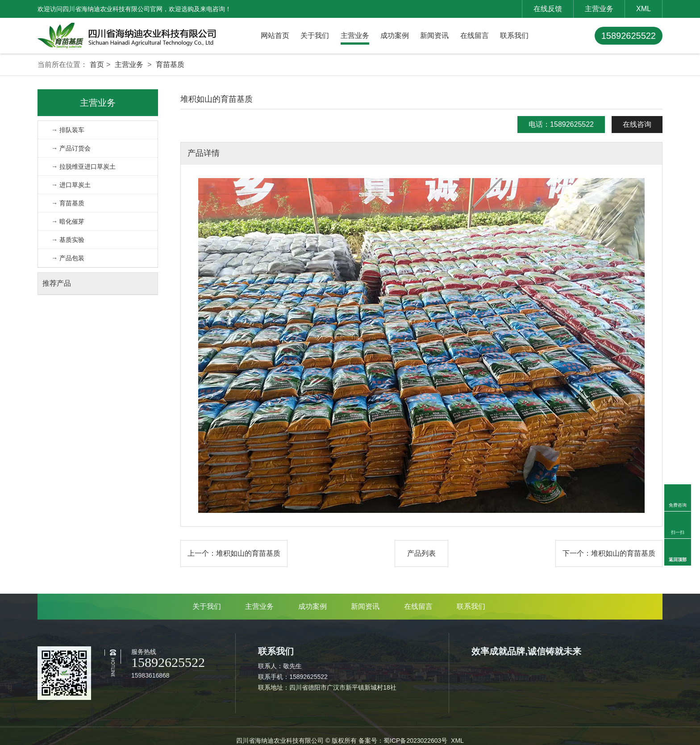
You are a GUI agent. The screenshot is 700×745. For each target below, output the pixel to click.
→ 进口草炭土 (71, 185)
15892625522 (629, 36)
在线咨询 (637, 124)
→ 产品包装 (68, 258)
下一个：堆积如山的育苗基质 (609, 553)
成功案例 (395, 35)
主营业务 (599, 9)
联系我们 (514, 35)
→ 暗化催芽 (68, 221)
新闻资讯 (434, 35)
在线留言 (475, 35)
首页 (97, 65)
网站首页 (275, 35)
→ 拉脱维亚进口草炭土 (83, 166)
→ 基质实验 (68, 240)
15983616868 (150, 675)
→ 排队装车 (68, 130)
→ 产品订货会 (71, 148)
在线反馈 (548, 9)
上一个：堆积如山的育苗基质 (234, 553)
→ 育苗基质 (68, 203)
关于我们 (315, 35)
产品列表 (421, 553)
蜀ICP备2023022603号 (415, 741)
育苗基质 (170, 65)
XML (644, 9)
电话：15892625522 (561, 124)
